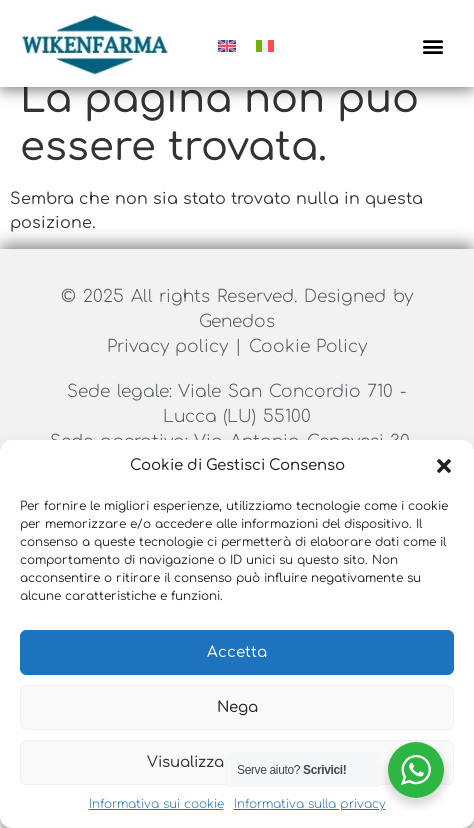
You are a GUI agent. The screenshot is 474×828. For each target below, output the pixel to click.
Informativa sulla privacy (310, 804)
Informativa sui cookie (156, 804)
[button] (444, 466)
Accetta (237, 652)
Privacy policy (171, 367)
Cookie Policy (308, 367)
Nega (237, 707)
